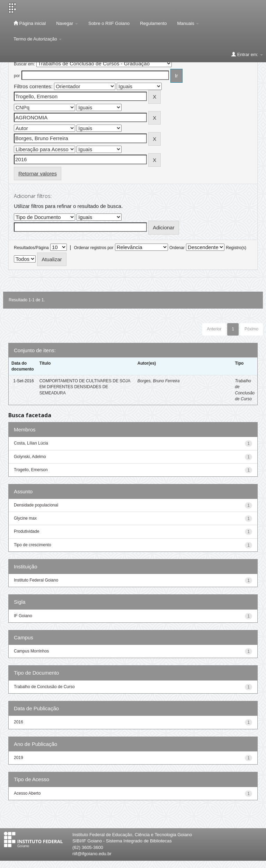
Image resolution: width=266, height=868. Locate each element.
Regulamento (153, 23)
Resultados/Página (31, 248)
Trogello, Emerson (31, 470)
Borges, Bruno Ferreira (159, 381)
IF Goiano (23, 616)
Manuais (188, 23)
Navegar (67, 23)
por (17, 76)
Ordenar (177, 248)
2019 (19, 758)
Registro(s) (236, 248)
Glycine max (25, 518)
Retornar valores (38, 173)
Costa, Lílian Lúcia (31, 443)
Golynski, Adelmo (30, 457)
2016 (19, 722)
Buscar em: (24, 64)
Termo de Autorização (38, 39)
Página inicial (30, 23)
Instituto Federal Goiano (36, 580)
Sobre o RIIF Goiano (109, 23)
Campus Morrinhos (31, 651)
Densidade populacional (36, 505)
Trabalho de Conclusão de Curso (44, 687)
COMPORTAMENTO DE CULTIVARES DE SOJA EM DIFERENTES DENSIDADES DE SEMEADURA (85, 387)
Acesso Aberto (27, 793)
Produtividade (26, 531)
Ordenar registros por (94, 248)
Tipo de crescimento (33, 545)
